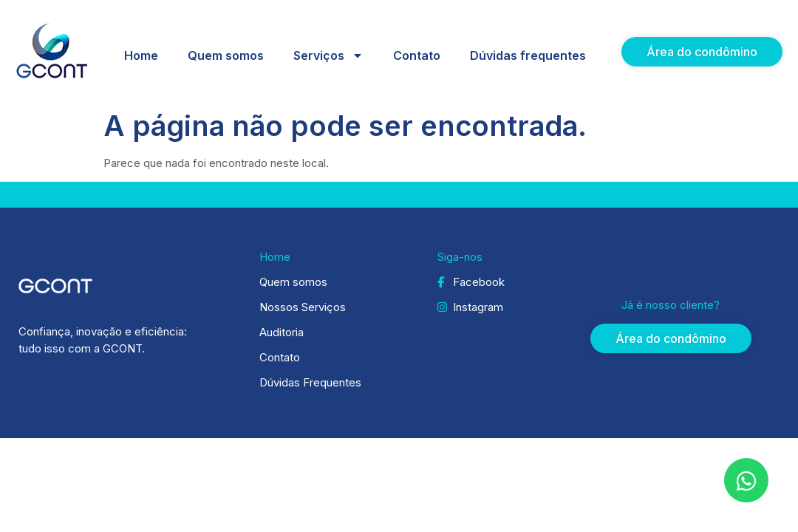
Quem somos (226, 55)
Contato (417, 55)
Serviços (328, 55)
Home (141, 55)
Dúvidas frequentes (528, 55)
